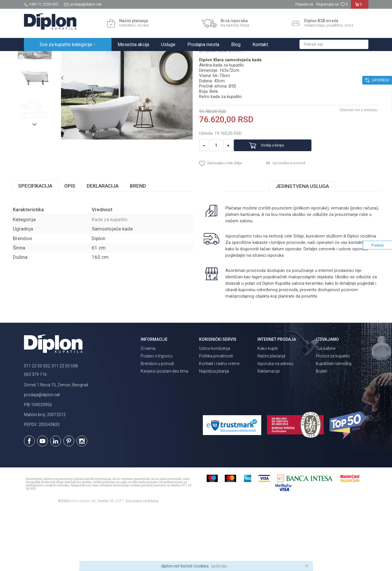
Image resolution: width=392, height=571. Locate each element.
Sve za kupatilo (67, 57)
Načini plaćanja (271, 417)
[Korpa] (359, 7)
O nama (148, 410)
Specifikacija (47, 247)
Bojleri (322, 432)
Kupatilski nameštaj (334, 425)
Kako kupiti (268, 410)
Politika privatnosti (216, 417)
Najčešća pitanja (214, 432)
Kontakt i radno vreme (219, 425)
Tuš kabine (326, 410)
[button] (334, 44)
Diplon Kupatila (37, 57)
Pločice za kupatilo (333, 417)
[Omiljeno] (344, 4)
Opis (82, 247)
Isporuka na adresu (275, 425)
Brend (150, 247)
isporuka (305, 316)
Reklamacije (269, 432)
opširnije (219, 566)
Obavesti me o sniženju (346, 166)
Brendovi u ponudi (157, 425)
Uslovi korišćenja (215, 410)
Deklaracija (115, 247)
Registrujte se (327, 4)
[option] (46, 97)
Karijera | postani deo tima (164, 432)
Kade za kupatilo (131, 57)
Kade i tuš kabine (99, 57)
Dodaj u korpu (282, 201)
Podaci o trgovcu (157, 417)
